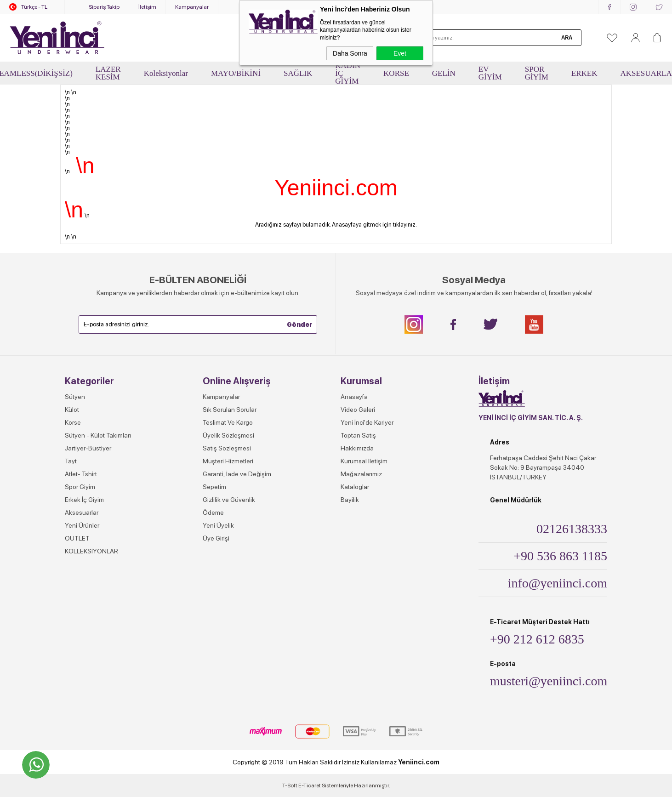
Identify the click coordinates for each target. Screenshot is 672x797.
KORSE (396, 73)
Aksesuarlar (82, 512)
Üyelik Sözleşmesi (228, 435)
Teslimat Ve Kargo (228, 422)
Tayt (71, 461)
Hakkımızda (357, 448)
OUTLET (77, 538)
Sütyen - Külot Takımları (98, 435)
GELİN (444, 73)
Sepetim (214, 487)
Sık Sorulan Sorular (230, 410)
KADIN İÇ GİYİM (348, 73)
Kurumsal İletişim (364, 461)
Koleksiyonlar (166, 73)
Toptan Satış (358, 435)
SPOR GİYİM (537, 73)
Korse (73, 422)
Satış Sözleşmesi (227, 448)
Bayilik (350, 500)
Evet (400, 53)
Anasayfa (354, 397)
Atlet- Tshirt (81, 474)
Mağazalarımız (361, 474)
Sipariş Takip (104, 7)
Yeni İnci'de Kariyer (367, 422)
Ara (567, 38)
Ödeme (213, 512)
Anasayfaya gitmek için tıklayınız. (374, 225)
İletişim (147, 7)
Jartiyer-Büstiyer (88, 448)
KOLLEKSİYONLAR (91, 551)
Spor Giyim (80, 487)
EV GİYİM (490, 73)
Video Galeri (358, 410)
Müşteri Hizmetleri (228, 461)
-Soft (290, 786)
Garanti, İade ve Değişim (237, 474)
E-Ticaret (310, 786)
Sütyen (75, 397)
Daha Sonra (350, 53)
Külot (72, 410)
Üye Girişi (216, 538)
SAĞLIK (298, 73)
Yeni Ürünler (82, 525)
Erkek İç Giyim (84, 500)
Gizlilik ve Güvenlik (229, 500)
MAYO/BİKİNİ (236, 73)
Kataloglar (355, 487)
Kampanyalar (192, 7)
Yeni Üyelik (218, 525)
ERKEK (584, 73)
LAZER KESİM (108, 73)
